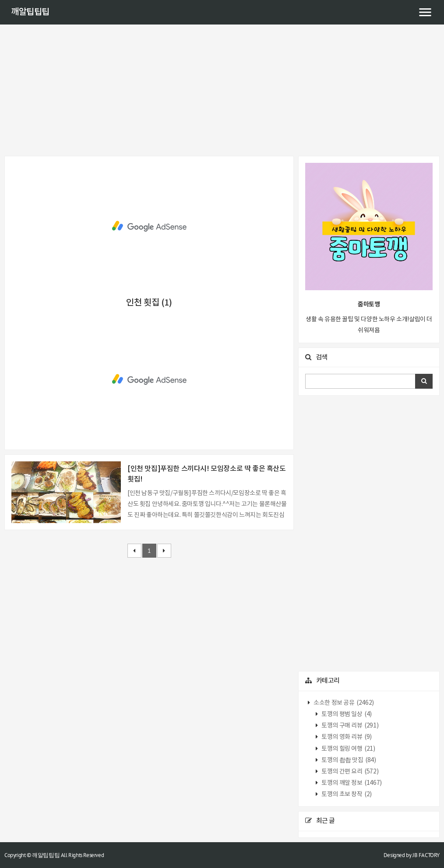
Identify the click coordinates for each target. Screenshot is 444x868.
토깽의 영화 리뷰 (346, 737)
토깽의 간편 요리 (350, 772)
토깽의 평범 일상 (346, 714)
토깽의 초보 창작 (346, 794)
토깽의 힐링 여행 (348, 749)
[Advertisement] (222, 90)
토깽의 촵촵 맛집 (348, 760)
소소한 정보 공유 (343, 703)
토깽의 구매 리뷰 (350, 726)
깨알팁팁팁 (30, 12)
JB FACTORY (426, 855)
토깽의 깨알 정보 (351, 783)
